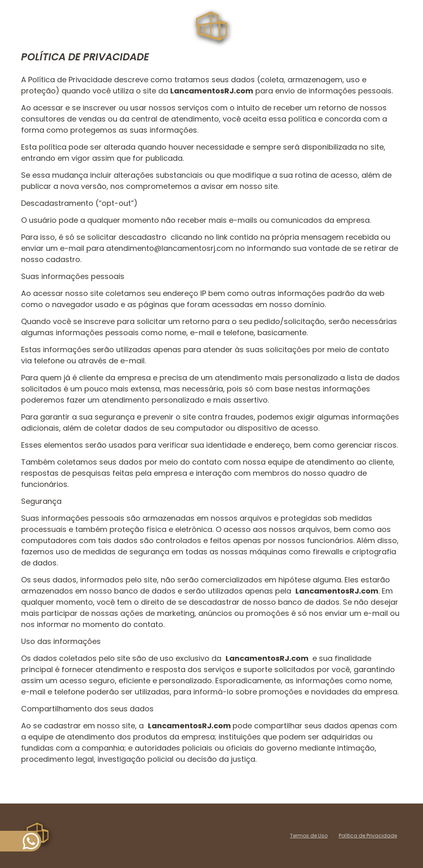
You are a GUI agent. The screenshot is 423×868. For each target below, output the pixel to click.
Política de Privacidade (368, 836)
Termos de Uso (309, 836)
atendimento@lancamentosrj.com (171, 248)
